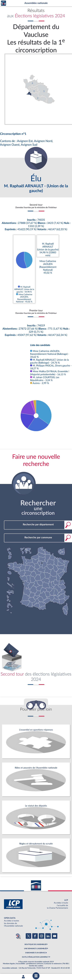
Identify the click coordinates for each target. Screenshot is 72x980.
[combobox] (38, 525)
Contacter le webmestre (53, 964)
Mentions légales (9, 964)
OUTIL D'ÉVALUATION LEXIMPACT (35, 957)
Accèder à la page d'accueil (4, 3)
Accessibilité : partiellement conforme (30, 964)
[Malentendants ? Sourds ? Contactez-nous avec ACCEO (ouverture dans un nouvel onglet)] (18, 936)
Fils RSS (66, 964)
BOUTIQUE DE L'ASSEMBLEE (35, 944)
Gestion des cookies (36, 966)
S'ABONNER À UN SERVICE (35, 953)
